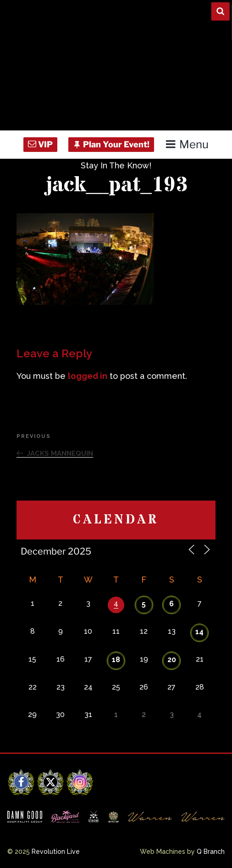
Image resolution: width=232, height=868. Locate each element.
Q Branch (211, 852)
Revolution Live (56, 852)
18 (116, 660)
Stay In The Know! (116, 165)
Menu (187, 144)
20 (172, 660)
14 (199, 632)
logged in (88, 376)
